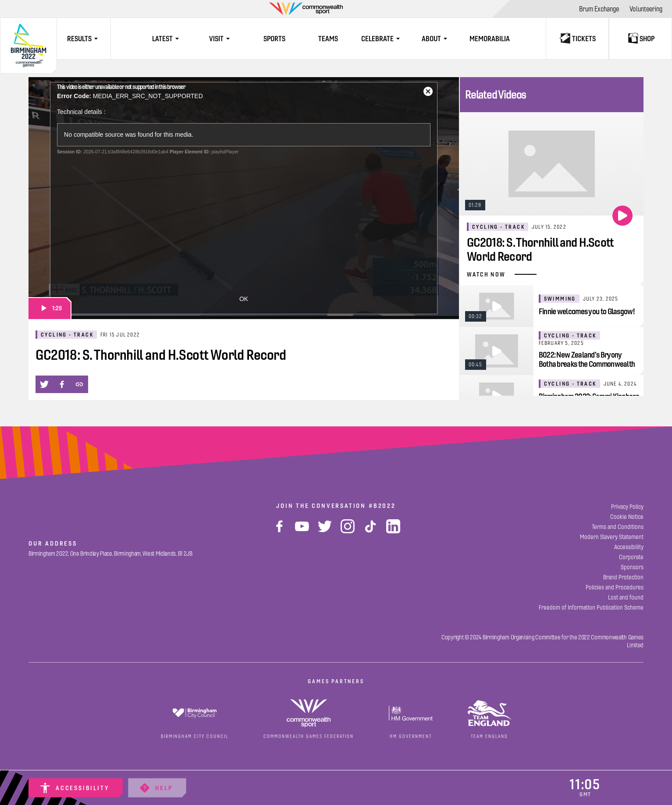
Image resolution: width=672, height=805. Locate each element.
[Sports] (275, 39)
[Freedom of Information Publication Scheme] (591, 608)
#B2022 (382, 506)
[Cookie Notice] (627, 517)
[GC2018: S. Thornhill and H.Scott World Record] (552, 199)
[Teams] (329, 39)
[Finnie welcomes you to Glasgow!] (552, 306)
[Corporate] (631, 557)
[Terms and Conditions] (618, 527)
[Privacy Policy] (627, 507)
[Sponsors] (632, 567)
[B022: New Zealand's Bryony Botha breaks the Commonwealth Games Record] (552, 351)
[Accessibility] (76, 788)
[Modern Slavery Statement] (612, 537)
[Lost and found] (626, 598)
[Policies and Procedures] (615, 587)
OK (244, 299)
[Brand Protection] (623, 577)
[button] (44, 384)
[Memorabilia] (489, 39)
